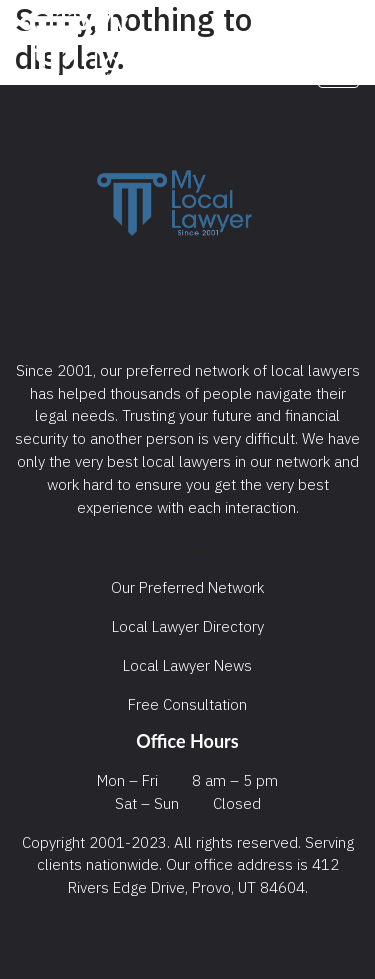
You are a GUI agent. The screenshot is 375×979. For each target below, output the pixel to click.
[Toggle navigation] (338, 63)
